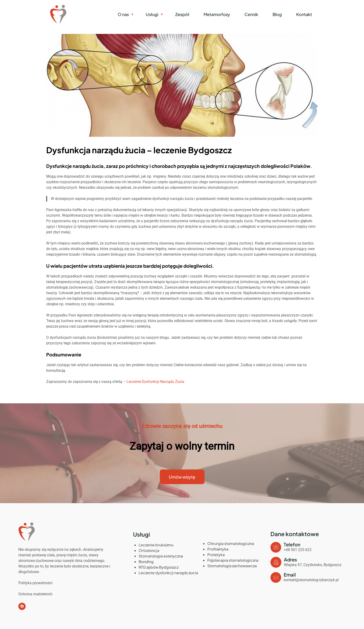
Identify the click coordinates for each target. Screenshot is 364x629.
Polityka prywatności (35, 583)
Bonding (146, 562)
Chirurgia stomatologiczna (231, 543)
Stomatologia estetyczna (161, 556)
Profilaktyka (218, 549)
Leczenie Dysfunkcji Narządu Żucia (155, 382)
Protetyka (216, 555)
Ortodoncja (149, 550)
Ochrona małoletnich (35, 594)
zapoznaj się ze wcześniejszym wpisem (123, 343)
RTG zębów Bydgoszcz (159, 567)
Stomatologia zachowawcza (232, 566)
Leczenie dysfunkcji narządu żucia (168, 573)
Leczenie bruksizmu (156, 545)
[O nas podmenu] (132, 14)
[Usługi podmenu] (162, 14)
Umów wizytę (182, 477)
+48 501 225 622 (298, 550)
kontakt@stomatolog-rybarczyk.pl (311, 580)
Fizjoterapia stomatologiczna (233, 560)
